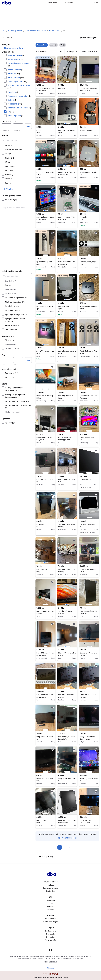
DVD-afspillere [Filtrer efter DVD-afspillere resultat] (15, 59)
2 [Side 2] (65, 847)
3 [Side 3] (70, 847)
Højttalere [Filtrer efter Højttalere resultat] (14, 74)
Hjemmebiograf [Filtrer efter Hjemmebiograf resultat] (16, 70)
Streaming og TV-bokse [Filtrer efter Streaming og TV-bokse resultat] (19, 108)
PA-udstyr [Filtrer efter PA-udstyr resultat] (13, 92)
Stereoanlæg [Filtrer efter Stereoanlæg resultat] (15, 104)
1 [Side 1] (60, 847)
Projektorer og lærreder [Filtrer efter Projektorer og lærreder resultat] (19, 96)
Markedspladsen (15, 31)
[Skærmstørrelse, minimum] (7, 126)
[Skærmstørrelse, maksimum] (18, 126)
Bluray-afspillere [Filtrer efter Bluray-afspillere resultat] (16, 55)
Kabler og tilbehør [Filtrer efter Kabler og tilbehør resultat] (17, 82)
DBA (4, 31)
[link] (14, 48)
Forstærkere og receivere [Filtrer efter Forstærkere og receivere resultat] (18, 64)
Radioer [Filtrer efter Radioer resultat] (12, 100)
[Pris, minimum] (7, 360)
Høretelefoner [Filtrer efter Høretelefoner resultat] (16, 78)
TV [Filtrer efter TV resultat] (11, 112)
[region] (45, 69)
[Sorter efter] (90, 51)
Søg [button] (28, 126)
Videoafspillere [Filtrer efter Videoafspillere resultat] (15, 116)
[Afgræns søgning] (17, 140)
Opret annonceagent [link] (67, 838)
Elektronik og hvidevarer (36, 31)
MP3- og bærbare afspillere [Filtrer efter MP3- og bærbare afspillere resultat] (19, 87)
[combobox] (37, 38)
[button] (87, 38)
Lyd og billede (55, 31)
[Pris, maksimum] (18, 360)
